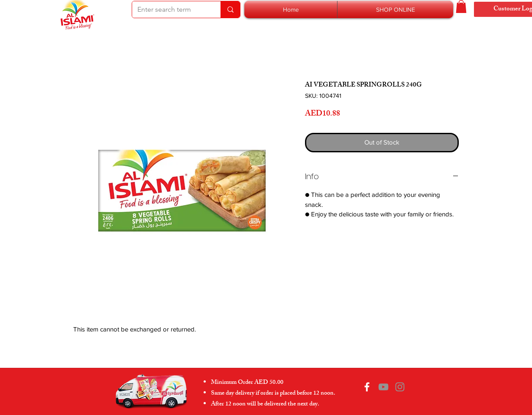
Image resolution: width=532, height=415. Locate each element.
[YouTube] (383, 387)
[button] (395, 10)
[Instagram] (400, 387)
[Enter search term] (170, 10)
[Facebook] (367, 387)
